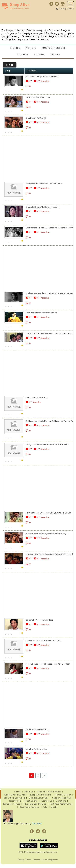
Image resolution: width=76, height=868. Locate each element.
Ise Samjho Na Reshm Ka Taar (39, 620)
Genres (55, 55)
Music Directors (54, 48)
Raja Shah (37, 824)
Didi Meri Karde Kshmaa (37, 398)
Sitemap (36, 860)
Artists (31, 48)
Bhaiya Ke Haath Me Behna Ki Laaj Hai (43, 207)
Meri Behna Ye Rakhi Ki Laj (38, 730)
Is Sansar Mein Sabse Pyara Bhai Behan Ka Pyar (47, 533)
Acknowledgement (50, 860)
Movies (15, 48)
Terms (28, 860)
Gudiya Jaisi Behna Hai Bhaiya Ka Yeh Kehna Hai (47, 445)
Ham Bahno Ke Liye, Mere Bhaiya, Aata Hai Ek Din (48, 513)
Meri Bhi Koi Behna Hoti (36, 749)
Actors (39, 55)
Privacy (21, 860)
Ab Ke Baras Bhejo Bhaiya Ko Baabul (42, 77)
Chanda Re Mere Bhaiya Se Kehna (41, 313)
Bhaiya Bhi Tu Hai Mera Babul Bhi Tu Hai (44, 184)
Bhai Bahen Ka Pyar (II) (36, 118)
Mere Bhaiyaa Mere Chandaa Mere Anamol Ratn (48, 664)
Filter (10, 65)
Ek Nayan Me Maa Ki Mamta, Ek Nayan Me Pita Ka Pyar (50, 421)
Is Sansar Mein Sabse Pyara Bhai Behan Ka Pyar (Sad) (49, 554)
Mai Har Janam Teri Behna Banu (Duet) (44, 641)
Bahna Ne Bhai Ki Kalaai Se (38, 97)
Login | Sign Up (66, 9)
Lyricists (22, 55)
